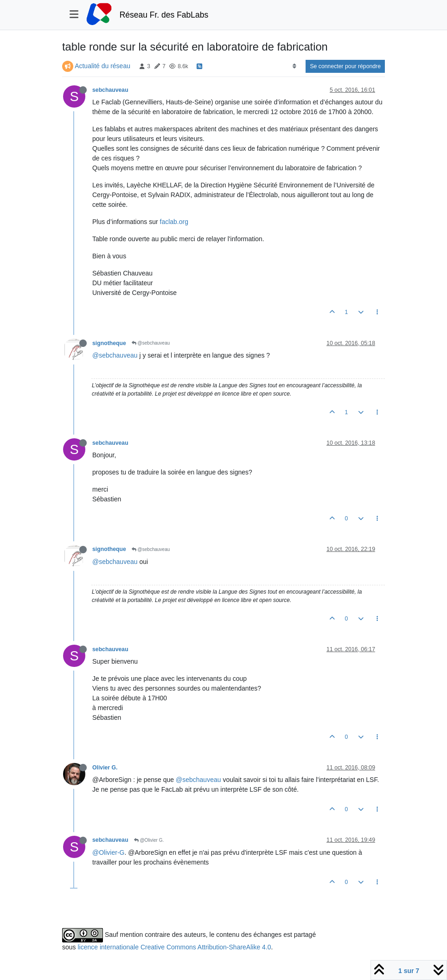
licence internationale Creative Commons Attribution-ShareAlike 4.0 (174, 947)
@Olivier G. (149, 840)
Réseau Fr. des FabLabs (164, 15)
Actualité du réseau (102, 66)
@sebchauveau (151, 343)
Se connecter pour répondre (345, 66)
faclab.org (174, 222)
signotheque (109, 343)
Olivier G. (105, 768)
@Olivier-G (108, 852)
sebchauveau (110, 90)
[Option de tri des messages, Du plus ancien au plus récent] (294, 66)
